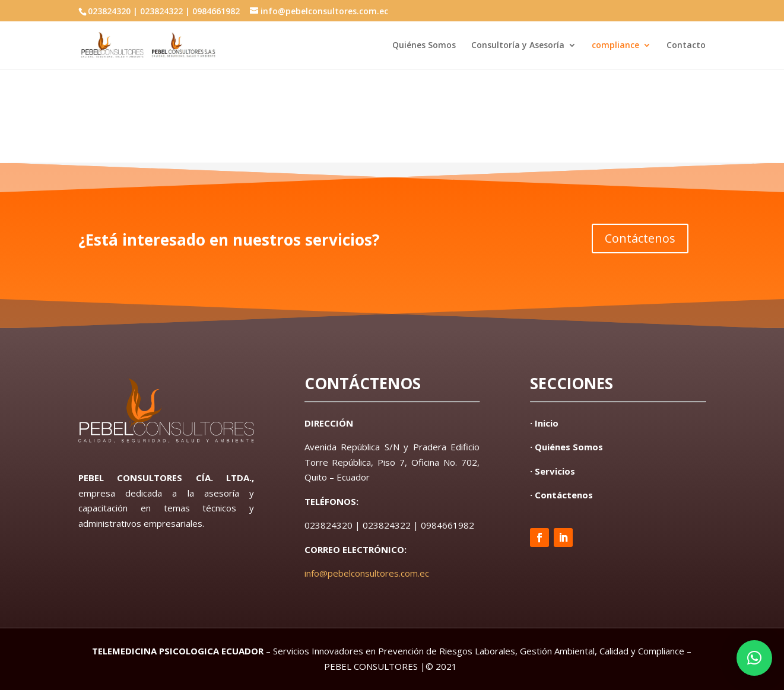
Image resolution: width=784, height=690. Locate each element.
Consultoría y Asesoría (518, 46)
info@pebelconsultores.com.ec (367, 573)
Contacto (686, 46)
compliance (615, 46)
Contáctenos (640, 238)
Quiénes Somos (424, 46)
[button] (754, 658)
